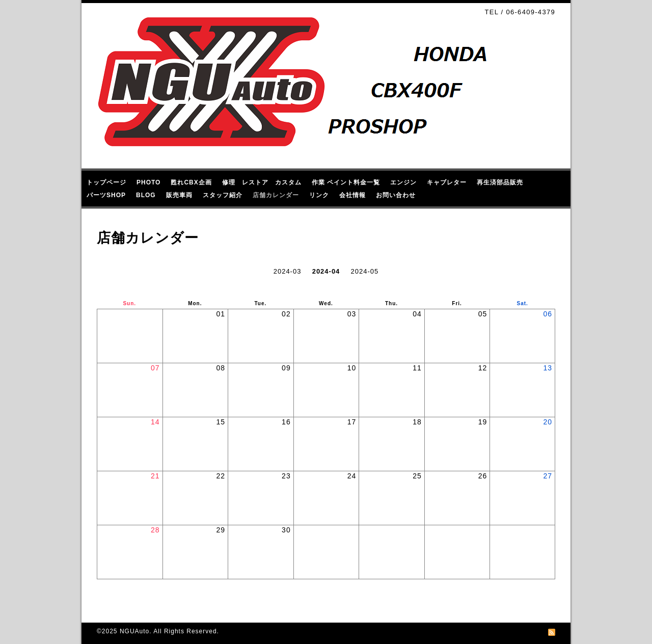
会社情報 (352, 195)
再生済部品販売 (500, 182)
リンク (319, 195)
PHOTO (148, 182)
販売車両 (179, 195)
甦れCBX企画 (191, 182)
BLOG (146, 195)
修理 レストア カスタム (262, 182)
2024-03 (288, 271)
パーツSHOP (106, 195)
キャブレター (447, 182)
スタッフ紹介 (223, 195)
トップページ (106, 182)
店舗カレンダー (276, 195)
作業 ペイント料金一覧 (346, 182)
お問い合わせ (396, 195)
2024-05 (365, 271)
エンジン (403, 182)
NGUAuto (134, 631)
